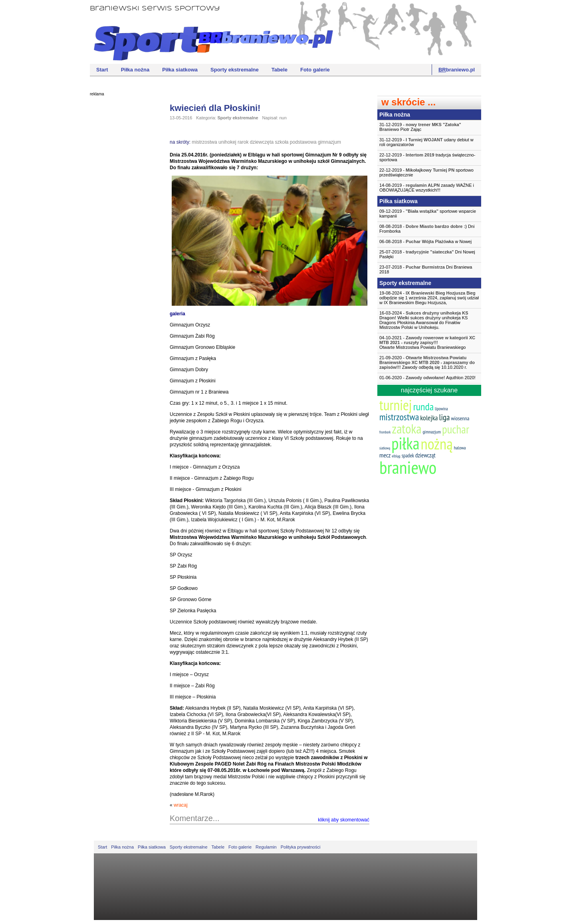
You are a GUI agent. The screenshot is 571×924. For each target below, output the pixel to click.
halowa (460, 448)
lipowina (441, 409)
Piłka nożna (135, 70)
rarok (243, 142)
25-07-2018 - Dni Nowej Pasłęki (427, 254)
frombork (385, 432)
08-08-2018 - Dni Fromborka (427, 229)
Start (102, 70)
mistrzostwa (204, 142)
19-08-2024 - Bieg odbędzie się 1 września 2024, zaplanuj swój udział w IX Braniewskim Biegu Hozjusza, (429, 298)
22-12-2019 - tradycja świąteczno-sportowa (427, 157)
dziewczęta (262, 142)
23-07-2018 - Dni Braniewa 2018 (426, 269)
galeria (177, 314)
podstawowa (303, 142)
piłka (405, 443)
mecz (385, 455)
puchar (456, 429)
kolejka (429, 418)
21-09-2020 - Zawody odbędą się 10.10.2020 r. (427, 362)
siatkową (385, 448)
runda (423, 407)
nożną (437, 444)
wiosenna (460, 418)
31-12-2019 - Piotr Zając (420, 127)
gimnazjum (329, 142)
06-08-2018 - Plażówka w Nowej (425, 241)
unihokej (227, 142)
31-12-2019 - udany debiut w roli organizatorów (426, 142)
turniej (396, 405)
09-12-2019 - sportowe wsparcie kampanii (428, 214)
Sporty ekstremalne (235, 70)
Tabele (280, 70)
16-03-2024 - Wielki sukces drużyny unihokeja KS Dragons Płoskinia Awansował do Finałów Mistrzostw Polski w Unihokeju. (424, 320)
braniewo (408, 467)
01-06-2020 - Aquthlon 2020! (427, 378)
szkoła (282, 142)
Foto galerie (315, 70)
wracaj (181, 805)
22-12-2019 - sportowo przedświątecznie (426, 172)
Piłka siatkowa (180, 70)
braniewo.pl (457, 70)
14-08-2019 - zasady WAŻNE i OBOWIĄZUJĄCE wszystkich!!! (427, 188)
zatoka (406, 428)
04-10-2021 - (429, 342)
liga (445, 417)
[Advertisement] (122, 222)
